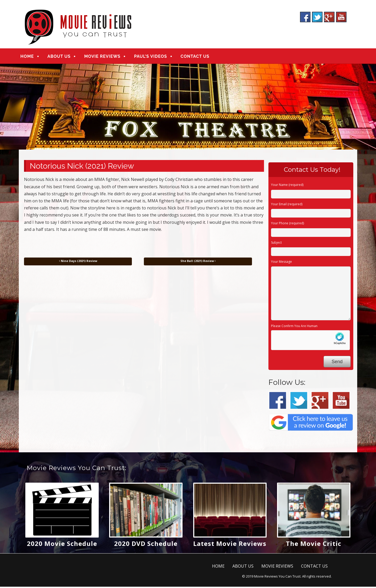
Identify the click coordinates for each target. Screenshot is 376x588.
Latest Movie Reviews (230, 545)
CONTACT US (199, 57)
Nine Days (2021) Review (78, 262)
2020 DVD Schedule (146, 545)
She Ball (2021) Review (198, 262)
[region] (188, 108)
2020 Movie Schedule (62, 545)
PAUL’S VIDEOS (155, 57)
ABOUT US (63, 57)
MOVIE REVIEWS (106, 57)
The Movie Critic (314, 545)
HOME (31, 57)
